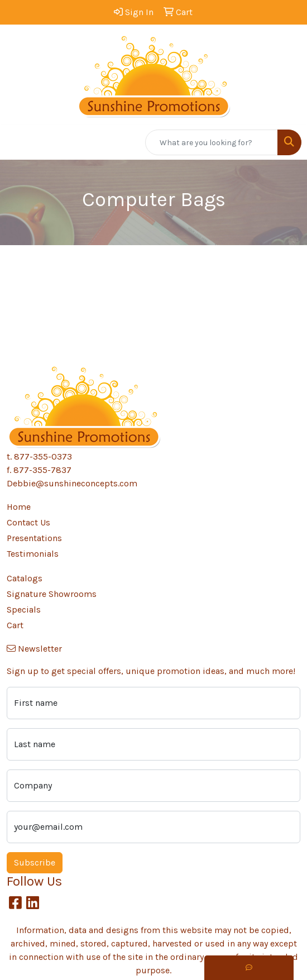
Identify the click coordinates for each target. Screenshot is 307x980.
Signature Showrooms (52, 594)
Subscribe (35, 862)
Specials (24, 609)
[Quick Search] (212, 142)
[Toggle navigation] (17, 143)
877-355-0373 (43, 456)
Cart (15, 625)
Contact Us (28, 522)
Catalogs (25, 578)
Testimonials (33, 554)
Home (19, 507)
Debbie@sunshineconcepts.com (72, 483)
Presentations (34, 538)
